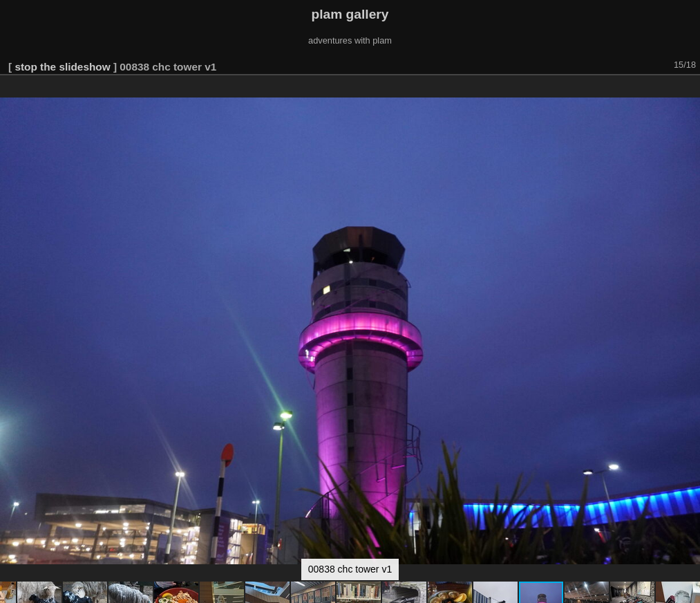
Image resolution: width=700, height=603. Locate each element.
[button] (688, 95)
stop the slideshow (62, 67)
